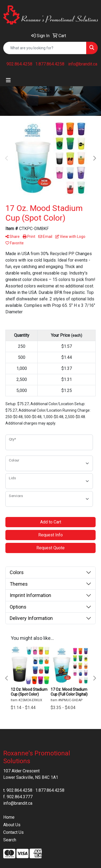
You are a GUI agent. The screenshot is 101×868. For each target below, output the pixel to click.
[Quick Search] (45, 48)
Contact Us (13, 832)
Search (10, 840)
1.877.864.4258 (50, 64)
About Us (12, 825)
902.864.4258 (19, 64)
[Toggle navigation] (8, 80)
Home (9, 817)
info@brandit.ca (83, 64)
